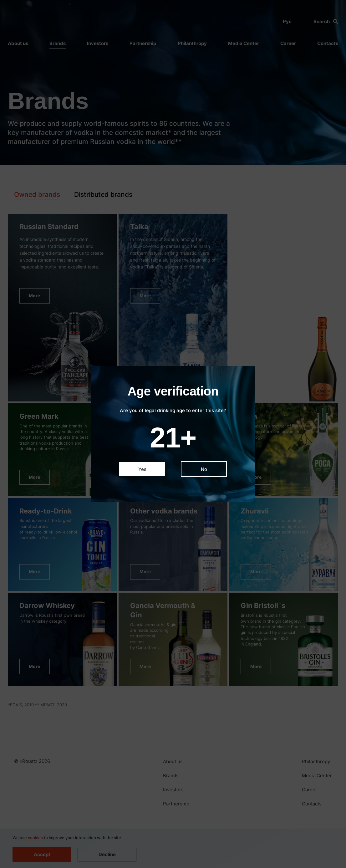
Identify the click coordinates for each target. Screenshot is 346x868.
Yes (142, 469)
